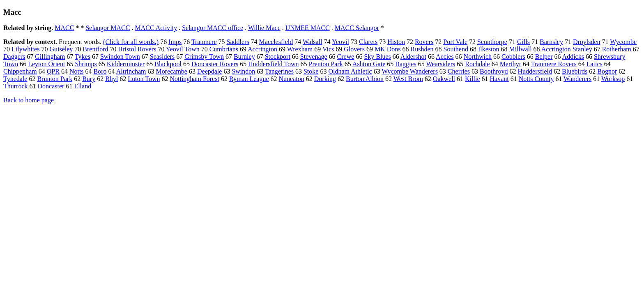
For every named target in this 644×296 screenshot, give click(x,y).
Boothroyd (494, 71)
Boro (100, 71)
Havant (499, 79)
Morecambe (172, 71)
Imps (175, 42)
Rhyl (112, 79)
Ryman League (249, 79)
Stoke (311, 71)
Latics (595, 64)
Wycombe (623, 42)
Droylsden (587, 42)
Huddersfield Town (273, 64)
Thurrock (16, 86)
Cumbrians (224, 49)
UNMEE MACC (308, 28)
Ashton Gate (369, 64)
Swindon (243, 71)
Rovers (424, 42)
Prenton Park (326, 64)
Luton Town (144, 79)
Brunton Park (55, 79)
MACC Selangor (357, 28)
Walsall (313, 42)
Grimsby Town (204, 57)
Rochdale (477, 64)
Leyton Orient (46, 64)
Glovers (354, 49)
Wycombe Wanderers (410, 71)
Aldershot (413, 57)
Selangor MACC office (213, 28)
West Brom (408, 79)
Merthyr (511, 64)
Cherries (459, 71)
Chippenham (20, 71)
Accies (445, 57)
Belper (544, 57)
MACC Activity (156, 28)
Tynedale (15, 79)
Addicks (573, 57)
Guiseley (61, 49)
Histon (396, 42)
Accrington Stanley (567, 49)
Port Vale (455, 42)
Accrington (262, 49)
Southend (455, 49)
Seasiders (162, 57)
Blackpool (168, 64)
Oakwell (444, 79)
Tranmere (204, 42)
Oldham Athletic (350, 71)
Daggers (14, 57)
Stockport (278, 57)
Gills (523, 42)
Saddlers (238, 42)
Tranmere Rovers (554, 64)
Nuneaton (292, 79)
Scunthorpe (492, 42)
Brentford (95, 49)
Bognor (607, 71)
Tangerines (279, 71)
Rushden (422, 49)
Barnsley (551, 42)
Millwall (520, 49)
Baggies (406, 64)
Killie (472, 79)
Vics (328, 49)
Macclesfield (276, 42)
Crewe (346, 57)
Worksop (613, 79)
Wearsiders (441, 64)
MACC (64, 28)
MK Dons (388, 49)
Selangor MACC (108, 28)
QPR (53, 71)
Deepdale (209, 71)
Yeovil (340, 42)
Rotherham (617, 49)
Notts (77, 71)
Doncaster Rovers (215, 64)
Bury (89, 79)
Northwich (478, 57)
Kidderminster (126, 64)
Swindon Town (120, 57)
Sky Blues (377, 57)
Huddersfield (535, 71)
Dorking (325, 79)
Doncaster (51, 86)
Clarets (368, 42)
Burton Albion (365, 79)
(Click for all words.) (131, 42)
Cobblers (513, 57)
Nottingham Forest (194, 79)
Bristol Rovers (137, 49)
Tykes (83, 57)
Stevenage (314, 57)
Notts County (536, 79)
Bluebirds (575, 71)
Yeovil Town (183, 49)
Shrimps (86, 64)
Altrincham (131, 71)
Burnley (244, 57)
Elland (83, 86)
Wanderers (577, 79)
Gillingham (50, 57)
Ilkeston (489, 49)
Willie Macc (264, 28)
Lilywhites (25, 49)
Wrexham (300, 49)
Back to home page (29, 100)
